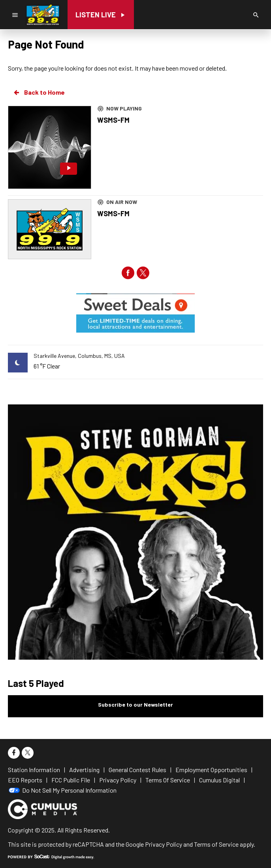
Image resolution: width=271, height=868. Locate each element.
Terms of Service (216, 844)
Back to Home (39, 92)
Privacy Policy (164, 844)
